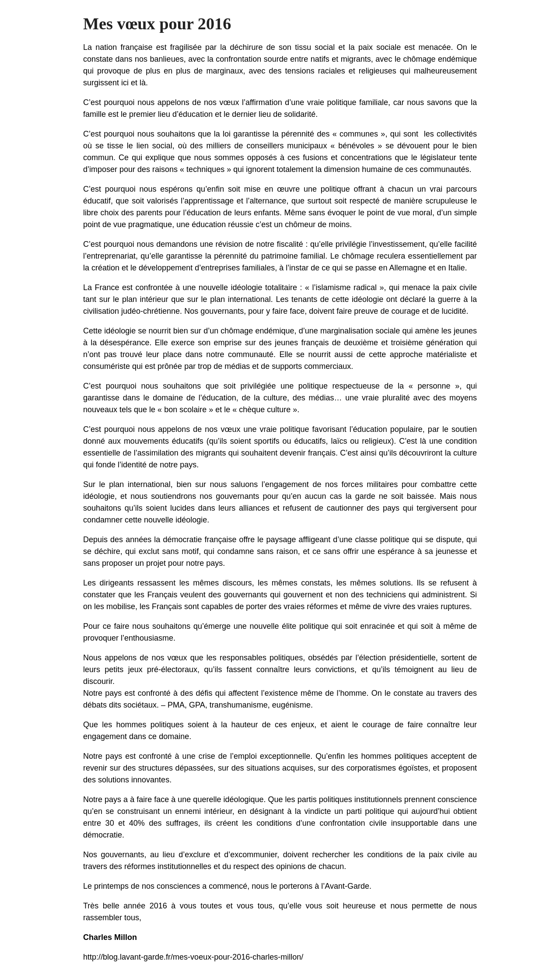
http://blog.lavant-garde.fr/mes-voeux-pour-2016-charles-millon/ (193, 957)
